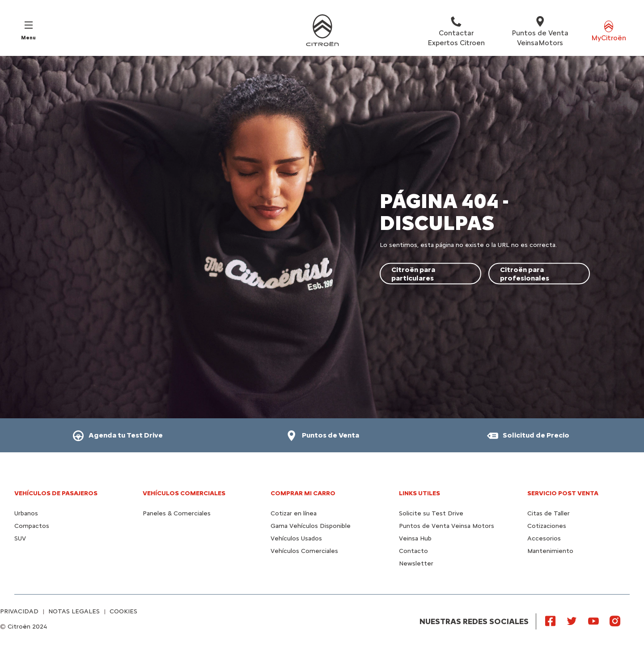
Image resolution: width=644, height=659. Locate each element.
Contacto (413, 551)
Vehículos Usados (296, 538)
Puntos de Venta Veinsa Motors (447, 526)
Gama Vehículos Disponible (311, 526)
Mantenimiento (550, 551)
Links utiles (419, 493)
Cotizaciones (547, 526)
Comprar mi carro (303, 493)
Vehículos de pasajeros (56, 493)
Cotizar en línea (294, 513)
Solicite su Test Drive (431, 513)
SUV (20, 538)
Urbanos (26, 513)
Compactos (32, 526)
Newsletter (416, 563)
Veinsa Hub (415, 538)
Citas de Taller (549, 513)
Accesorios (544, 538)
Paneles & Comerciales (177, 513)
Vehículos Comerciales (184, 493)
